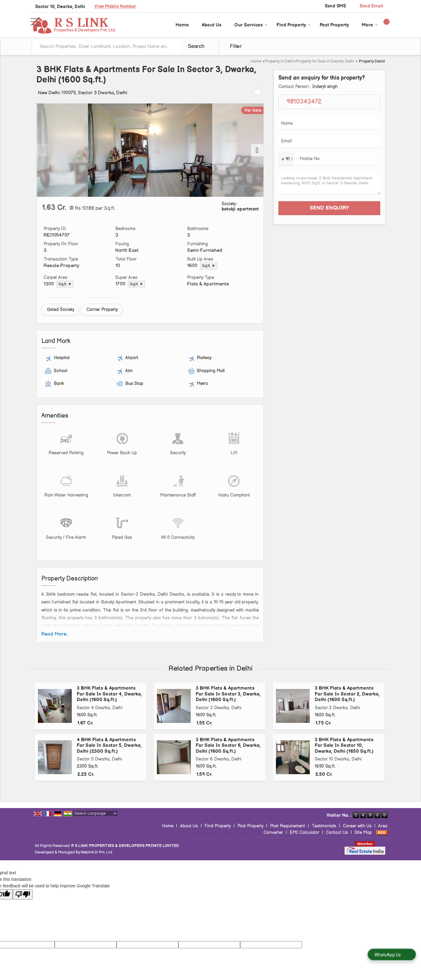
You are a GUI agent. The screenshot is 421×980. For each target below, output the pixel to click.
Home (182, 25)
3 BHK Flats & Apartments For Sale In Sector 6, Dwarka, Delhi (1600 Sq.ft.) (228, 746)
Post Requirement (288, 826)
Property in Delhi (279, 61)
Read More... (55, 634)
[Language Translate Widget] (95, 813)
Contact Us (337, 832)
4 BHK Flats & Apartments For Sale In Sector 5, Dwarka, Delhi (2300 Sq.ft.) (109, 746)
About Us (212, 25)
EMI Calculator (304, 832)
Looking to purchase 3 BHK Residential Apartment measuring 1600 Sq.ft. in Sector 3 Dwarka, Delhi (329, 183)
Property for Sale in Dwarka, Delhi (325, 61)
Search (196, 46)
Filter (236, 46)
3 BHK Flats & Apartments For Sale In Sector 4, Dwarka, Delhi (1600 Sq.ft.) (109, 694)
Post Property (334, 25)
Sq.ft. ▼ (209, 266)
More (370, 25)
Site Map (363, 832)
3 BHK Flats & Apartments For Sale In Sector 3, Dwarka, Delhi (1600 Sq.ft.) (228, 694)
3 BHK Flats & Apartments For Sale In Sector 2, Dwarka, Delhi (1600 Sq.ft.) (347, 694)
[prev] (43, 150)
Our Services (251, 25)
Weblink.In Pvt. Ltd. (97, 852)
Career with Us (357, 826)
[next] (257, 150)
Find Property (294, 25)
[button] (115, 6)
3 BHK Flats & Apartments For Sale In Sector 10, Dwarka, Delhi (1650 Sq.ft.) (344, 746)
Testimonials (324, 826)
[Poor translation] (23, 894)
